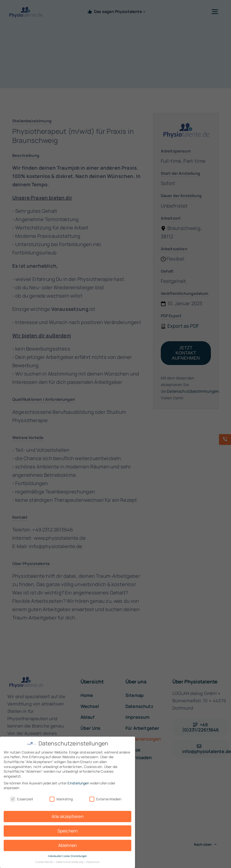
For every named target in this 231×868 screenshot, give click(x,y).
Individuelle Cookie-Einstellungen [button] (67, 856)
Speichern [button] (68, 831)
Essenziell (22, 799)
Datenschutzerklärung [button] (70, 862)
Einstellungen (78, 783)
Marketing (61, 799)
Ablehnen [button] (68, 845)
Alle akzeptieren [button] (68, 816)
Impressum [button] (93, 862)
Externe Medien (105, 799)
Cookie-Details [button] (44, 862)
